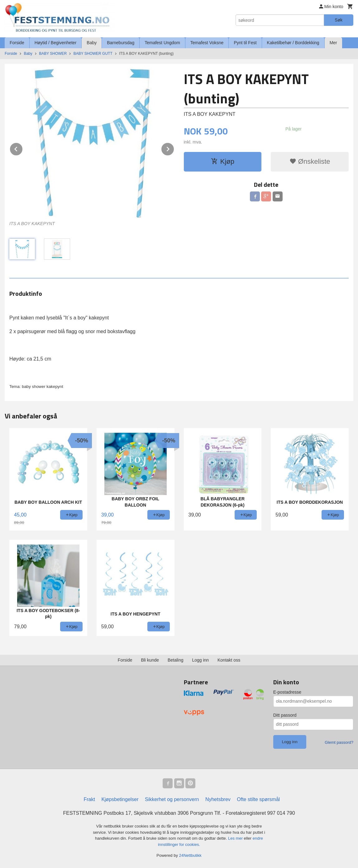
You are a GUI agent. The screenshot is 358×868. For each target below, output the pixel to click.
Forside (17, 43)
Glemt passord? (339, 742)
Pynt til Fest (245, 43)
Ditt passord (285, 715)
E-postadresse (287, 692)
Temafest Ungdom (162, 43)
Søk (339, 20)
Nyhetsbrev (218, 799)
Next (174, 148)
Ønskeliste (310, 161)
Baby (92, 43)
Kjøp (223, 161)
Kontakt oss (229, 660)
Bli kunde (150, 660)
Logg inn (200, 660)
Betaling (176, 660)
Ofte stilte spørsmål (258, 799)
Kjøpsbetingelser (120, 799)
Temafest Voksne (207, 43)
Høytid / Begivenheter (56, 43)
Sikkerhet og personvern (172, 799)
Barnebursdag (121, 43)
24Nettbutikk (190, 855)
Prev (23, 148)
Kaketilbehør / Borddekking (293, 43)
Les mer (236, 838)
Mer (333, 43)
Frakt (89, 799)
